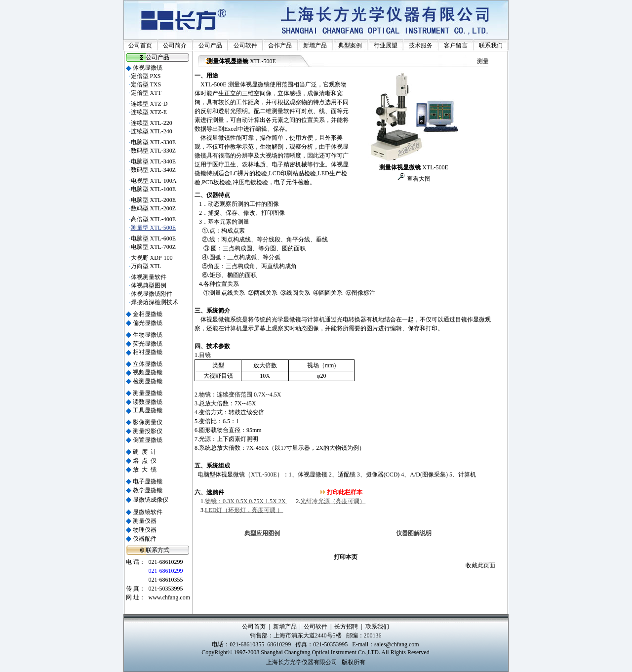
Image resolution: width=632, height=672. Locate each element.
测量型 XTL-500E (154, 228)
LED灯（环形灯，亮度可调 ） (244, 510)
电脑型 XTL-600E (154, 238)
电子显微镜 (148, 481)
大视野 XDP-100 (152, 258)
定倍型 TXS (146, 84)
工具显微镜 (148, 410)
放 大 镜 (145, 470)
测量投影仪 (148, 431)
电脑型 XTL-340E (154, 161)
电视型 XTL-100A (154, 181)
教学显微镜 (148, 490)
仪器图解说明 (414, 533)
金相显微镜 (148, 314)
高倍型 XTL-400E (154, 219)
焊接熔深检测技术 (155, 302)
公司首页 (140, 45)
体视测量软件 (149, 277)
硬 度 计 (145, 452)
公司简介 (175, 45)
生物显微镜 (148, 335)
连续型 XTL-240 (152, 131)
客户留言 (456, 45)
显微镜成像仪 (151, 500)
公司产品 (210, 45)
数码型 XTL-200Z (154, 208)
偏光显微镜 (148, 323)
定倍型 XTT (146, 93)
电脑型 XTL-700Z (154, 247)
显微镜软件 (148, 512)
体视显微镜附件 (152, 294)
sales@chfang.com (397, 644)
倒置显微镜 (148, 440)
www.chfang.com (169, 597)
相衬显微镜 (148, 352)
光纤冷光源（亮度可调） (333, 501)
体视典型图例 (149, 285)
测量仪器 (145, 521)
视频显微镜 (148, 372)
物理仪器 (145, 530)
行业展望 (386, 45)
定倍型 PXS (146, 76)
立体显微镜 (148, 364)
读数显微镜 (148, 402)
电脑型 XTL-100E (154, 189)
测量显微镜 (148, 393)
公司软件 (245, 45)
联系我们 (491, 45)
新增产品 (315, 45)
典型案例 (350, 45)
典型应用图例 (262, 533)
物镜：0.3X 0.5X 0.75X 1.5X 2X (246, 501)
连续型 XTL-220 (152, 123)
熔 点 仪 (145, 461)
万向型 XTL (146, 266)
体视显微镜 (148, 68)
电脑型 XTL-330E (154, 142)
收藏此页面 (480, 565)
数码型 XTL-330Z (154, 151)
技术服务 (421, 45)
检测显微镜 (148, 381)
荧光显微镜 (148, 344)
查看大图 (418, 179)
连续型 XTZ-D (149, 104)
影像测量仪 (148, 422)
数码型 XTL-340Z (154, 170)
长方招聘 (346, 627)
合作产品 (280, 45)
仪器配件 (145, 539)
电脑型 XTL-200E (154, 200)
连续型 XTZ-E (149, 112)
